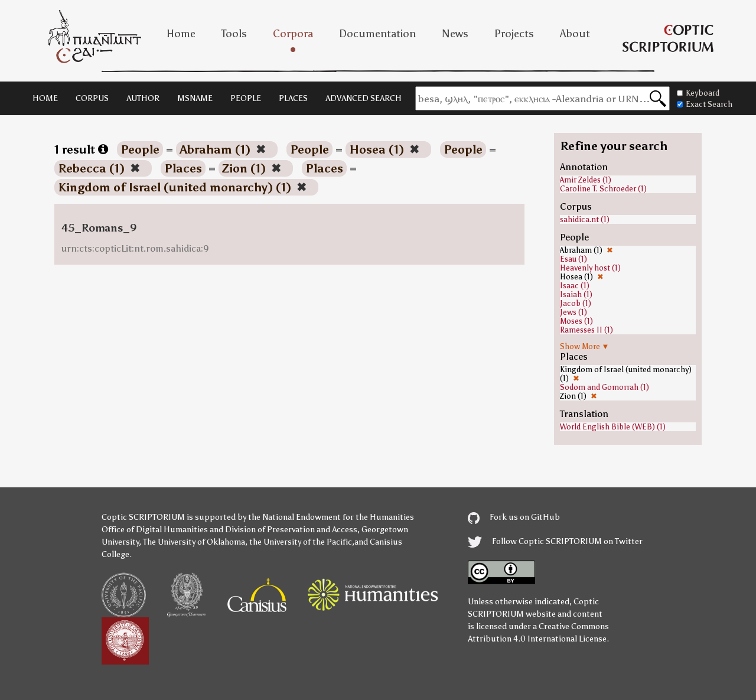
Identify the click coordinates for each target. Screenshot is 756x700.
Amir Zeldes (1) (586, 180)
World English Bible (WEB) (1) (613, 427)
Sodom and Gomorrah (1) (605, 387)
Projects (514, 34)
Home (181, 34)
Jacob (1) (576, 303)
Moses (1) (576, 321)
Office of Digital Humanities (155, 530)
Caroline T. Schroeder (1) (603, 189)
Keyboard (698, 93)
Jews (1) (573, 312)
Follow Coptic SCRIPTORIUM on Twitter (555, 541)
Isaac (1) (575, 286)
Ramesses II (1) (586, 330)
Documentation (377, 34)
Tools (234, 34)
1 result (81, 149)
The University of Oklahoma (194, 542)
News (455, 34)
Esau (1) (573, 259)
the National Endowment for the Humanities (331, 517)
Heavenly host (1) (590, 268)
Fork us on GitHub (514, 517)
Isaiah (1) (576, 294)
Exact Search (705, 104)
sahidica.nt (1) (585, 219)
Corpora (293, 34)
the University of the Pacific (301, 542)
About (575, 34)
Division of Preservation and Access (291, 530)
